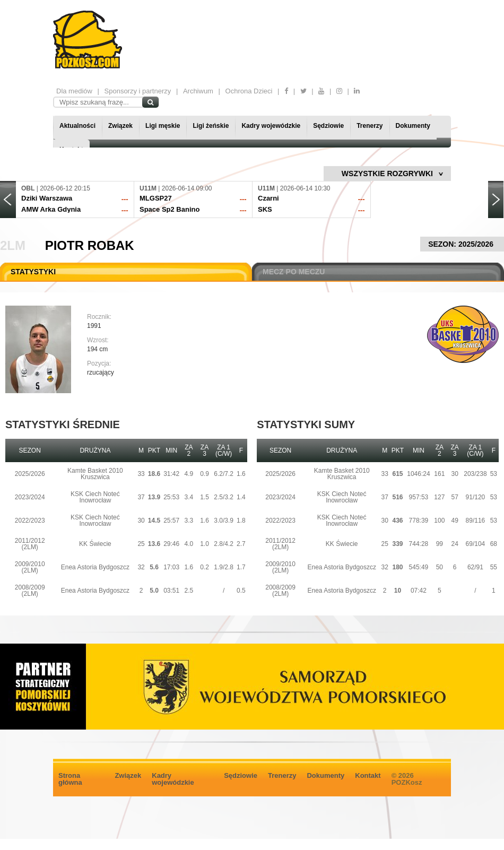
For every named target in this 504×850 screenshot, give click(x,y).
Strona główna (70, 779)
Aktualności (77, 126)
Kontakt (368, 775)
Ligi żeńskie (211, 126)
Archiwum (198, 91)
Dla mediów (74, 91)
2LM (13, 245)
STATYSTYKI (33, 272)
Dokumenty (413, 126)
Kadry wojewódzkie (271, 126)
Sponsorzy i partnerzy (138, 91)
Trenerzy (370, 126)
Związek (120, 126)
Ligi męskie (163, 126)
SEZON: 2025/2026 (462, 244)
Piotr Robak (90, 245)
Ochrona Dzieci (249, 91)
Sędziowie (328, 126)
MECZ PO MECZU (294, 272)
